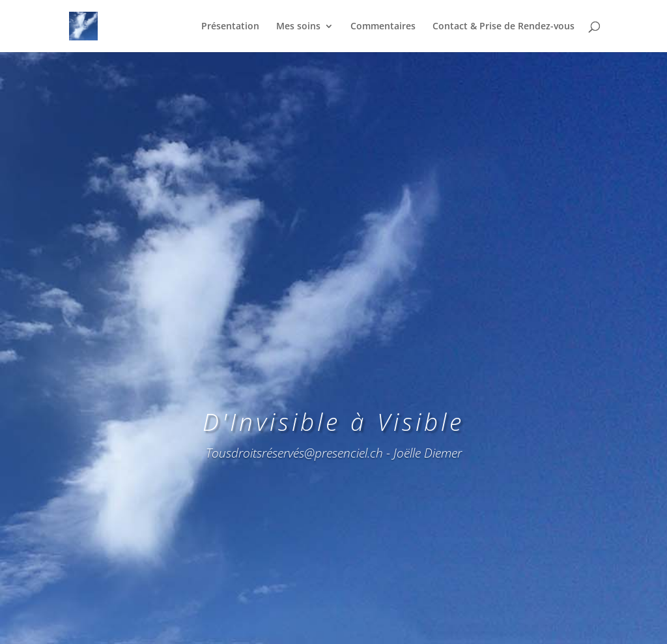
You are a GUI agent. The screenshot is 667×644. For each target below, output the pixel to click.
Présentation (230, 27)
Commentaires (383, 27)
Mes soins (298, 27)
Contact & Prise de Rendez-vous (504, 27)
